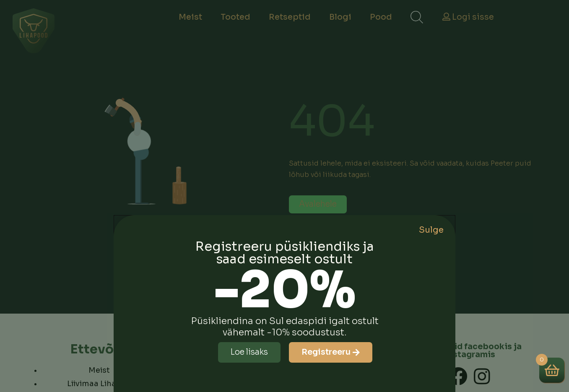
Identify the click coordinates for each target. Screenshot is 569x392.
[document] (284, 196)
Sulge (431, 230)
